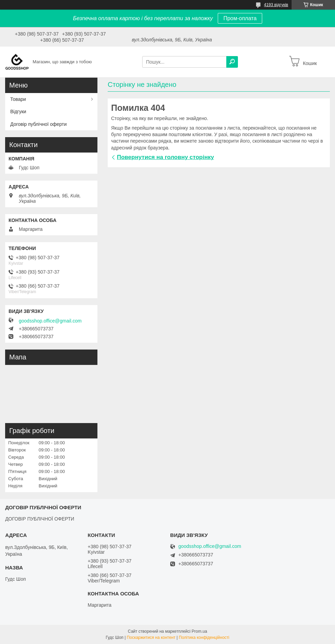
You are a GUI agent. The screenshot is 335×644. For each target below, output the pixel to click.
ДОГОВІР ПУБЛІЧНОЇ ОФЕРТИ (40, 519)
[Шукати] (232, 62)
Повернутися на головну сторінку (165, 157)
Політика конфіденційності (204, 638)
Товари (18, 99)
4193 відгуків (276, 5)
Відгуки (18, 111)
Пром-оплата (240, 18)
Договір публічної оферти (38, 124)
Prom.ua (199, 631)
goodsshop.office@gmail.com (50, 321)
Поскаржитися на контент (151, 638)
